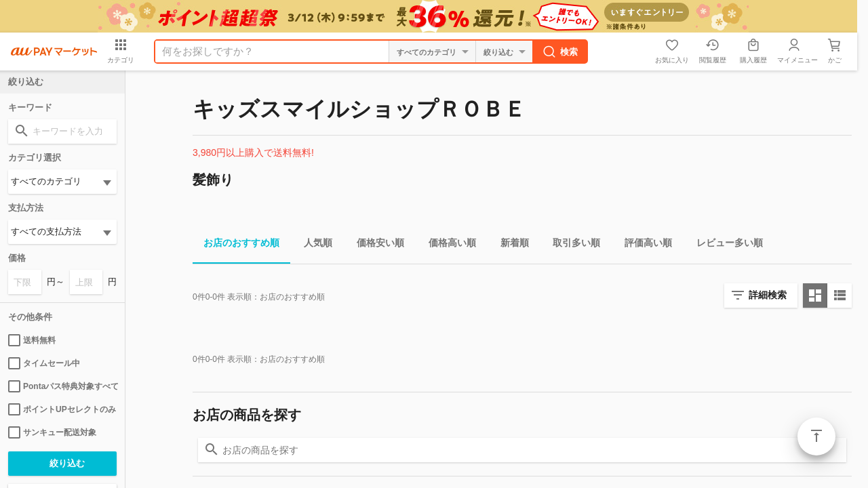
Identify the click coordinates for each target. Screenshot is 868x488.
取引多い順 (571, 245)
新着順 (509, 245)
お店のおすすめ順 (236, 245)
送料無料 (32, 340)
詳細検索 (768, 295)
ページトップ (816, 436)
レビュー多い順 (724, 245)
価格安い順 (375, 245)
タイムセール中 (44, 363)
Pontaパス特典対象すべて (62, 386)
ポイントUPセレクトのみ (62, 409)
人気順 (313, 245)
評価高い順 (643, 245)
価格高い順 (447, 245)
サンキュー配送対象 (52, 432)
